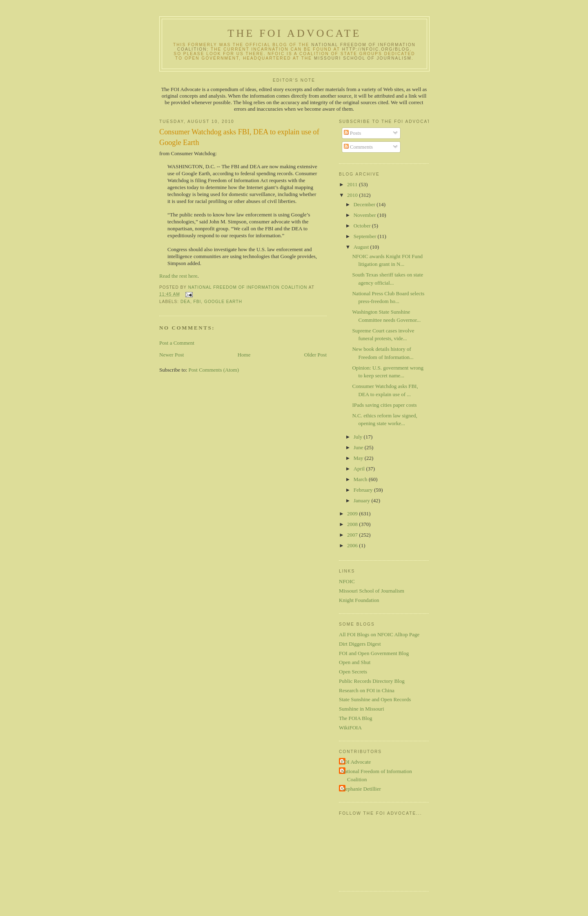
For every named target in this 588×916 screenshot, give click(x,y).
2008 (353, 524)
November (365, 215)
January (363, 500)
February (364, 490)
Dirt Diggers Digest (360, 644)
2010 (353, 195)
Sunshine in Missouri (362, 709)
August (362, 247)
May (359, 458)
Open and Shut (355, 662)
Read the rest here (178, 276)
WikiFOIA (350, 728)
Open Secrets (353, 672)
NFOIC (347, 581)
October (363, 226)
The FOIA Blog (356, 718)
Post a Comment (177, 343)
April (360, 469)
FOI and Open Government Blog (374, 653)
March (361, 479)
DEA (185, 302)
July (359, 437)
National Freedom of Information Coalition (376, 775)
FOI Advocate (356, 762)
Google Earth (223, 302)
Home (244, 355)
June (359, 447)
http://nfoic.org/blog (376, 49)
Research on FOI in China (367, 690)
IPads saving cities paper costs (384, 405)
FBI (197, 302)
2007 (353, 535)
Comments (359, 147)
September (366, 236)
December (365, 204)
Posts (353, 133)
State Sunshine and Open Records (375, 699)
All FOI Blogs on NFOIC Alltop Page (379, 634)
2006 (353, 545)
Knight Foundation (359, 600)
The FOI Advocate (294, 33)
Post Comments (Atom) (214, 370)
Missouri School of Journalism (363, 58)
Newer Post (171, 355)
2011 (353, 184)
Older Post (315, 355)
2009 (353, 514)
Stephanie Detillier (361, 789)
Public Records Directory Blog (372, 681)
